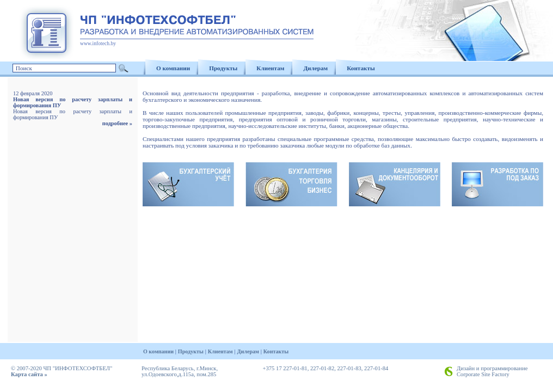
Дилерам (315, 68)
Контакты (361, 68)
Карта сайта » (29, 374)
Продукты (223, 68)
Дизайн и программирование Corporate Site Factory (492, 371)
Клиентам (270, 68)
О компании (173, 68)
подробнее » (117, 123)
